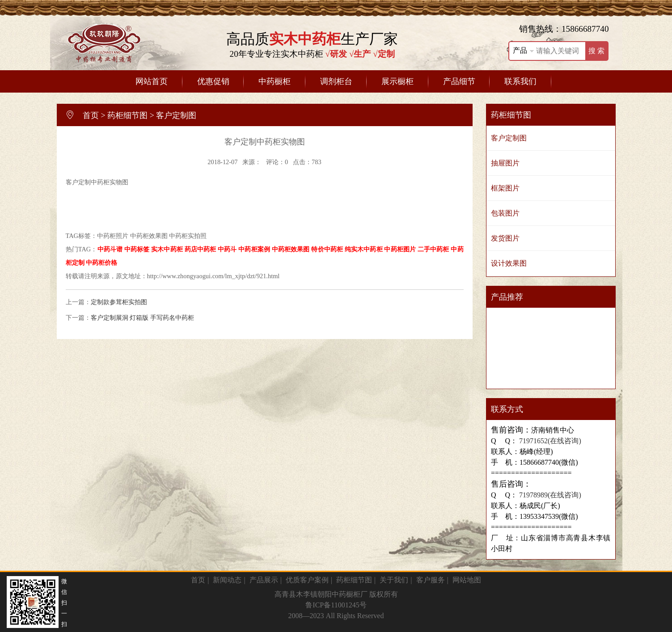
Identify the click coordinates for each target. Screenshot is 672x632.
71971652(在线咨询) (549, 441)
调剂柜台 (336, 81)
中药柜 (100, 182)
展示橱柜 (397, 81)
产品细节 (459, 81)
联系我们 (520, 81)
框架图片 (505, 188)
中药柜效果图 (149, 236)
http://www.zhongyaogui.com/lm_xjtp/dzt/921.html (213, 276)
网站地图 (467, 580)
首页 (91, 115)
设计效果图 (509, 263)
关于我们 (394, 580)
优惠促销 (213, 81)
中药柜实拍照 (188, 236)
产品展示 (264, 580)
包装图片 (505, 213)
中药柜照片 (113, 236)
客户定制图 (176, 115)
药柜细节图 (127, 115)
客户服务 (431, 580)
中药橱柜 (275, 81)
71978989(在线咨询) (549, 495)
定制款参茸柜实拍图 (119, 302)
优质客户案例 (307, 580)
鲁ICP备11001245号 (336, 605)
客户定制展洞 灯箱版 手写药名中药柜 (142, 318)
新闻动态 (227, 580)
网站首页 (152, 81)
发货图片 (505, 238)
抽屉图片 (505, 163)
